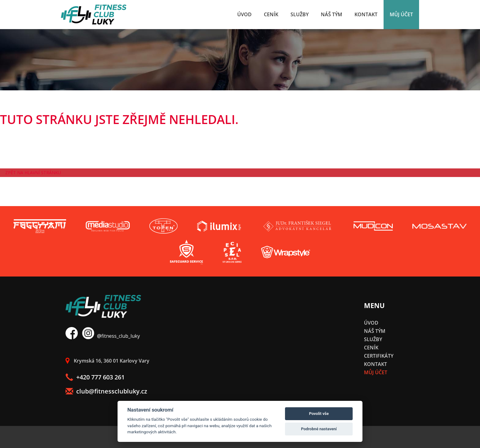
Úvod (244, 14)
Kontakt (366, 14)
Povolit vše (319, 414)
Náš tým (332, 14)
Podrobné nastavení (319, 429)
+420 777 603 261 (95, 377)
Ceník (271, 14)
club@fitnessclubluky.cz (106, 391)
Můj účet (401, 14)
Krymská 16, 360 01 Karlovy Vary (107, 361)
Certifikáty (379, 356)
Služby (300, 14)
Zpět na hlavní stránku (33, 173)
